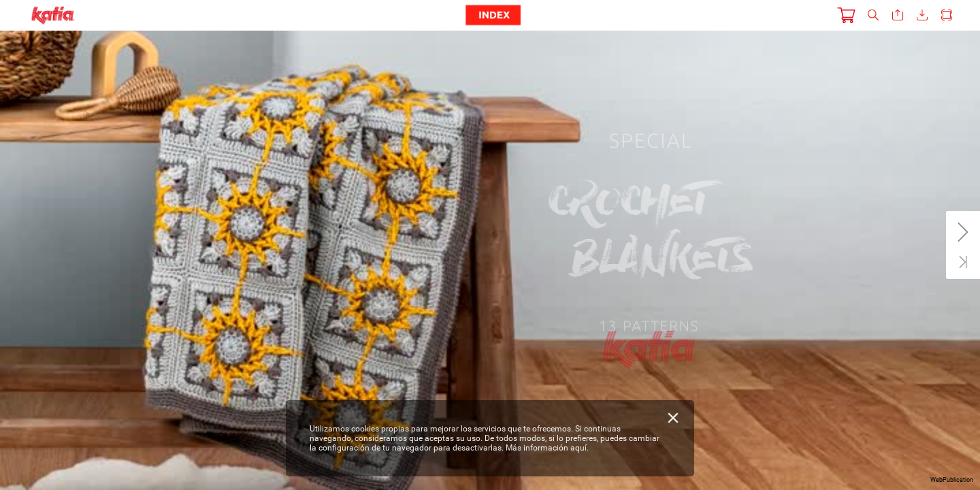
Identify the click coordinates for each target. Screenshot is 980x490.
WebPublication (952, 480)
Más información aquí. (547, 448)
